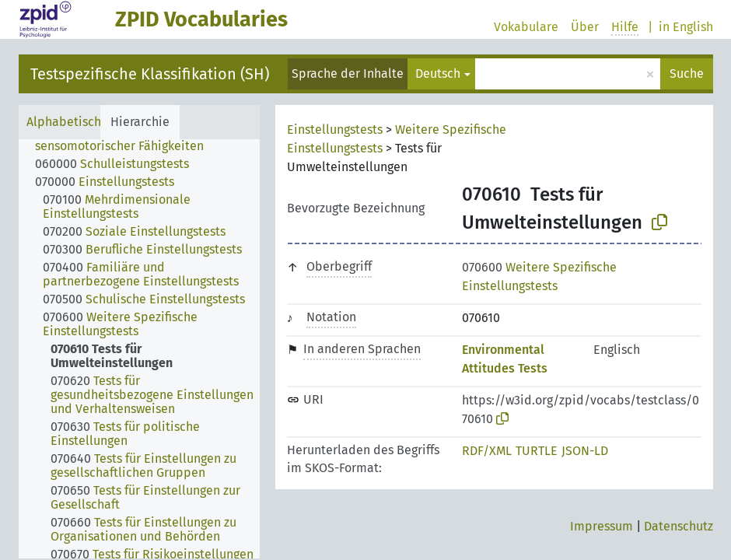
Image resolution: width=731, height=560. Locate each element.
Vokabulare (526, 27)
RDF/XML (487, 451)
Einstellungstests (335, 129)
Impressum (602, 526)
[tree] (139, 349)
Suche (687, 73)
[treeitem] (154, 139)
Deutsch (438, 73)
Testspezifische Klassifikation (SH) (150, 74)
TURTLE (537, 451)
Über (585, 27)
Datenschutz (679, 526)
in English (686, 27)
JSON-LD (585, 451)
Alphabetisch (64, 122)
